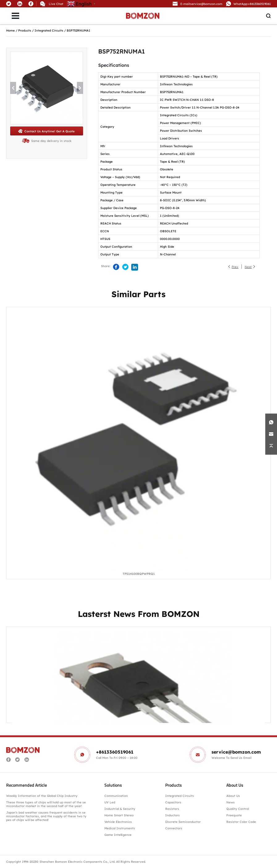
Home (10, 30)
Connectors (174, 828)
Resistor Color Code (241, 822)
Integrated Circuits (49, 30)
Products (25, 30)
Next (248, 267)
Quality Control (238, 809)
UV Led (110, 802)
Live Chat (56, 4)
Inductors (172, 815)
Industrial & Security (120, 809)
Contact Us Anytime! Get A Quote (46, 131)
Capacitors (173, 802)
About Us (233, 796)
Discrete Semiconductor (183, 822)
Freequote (234, 815)
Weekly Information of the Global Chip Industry (42, 796)
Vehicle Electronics (118, 822)
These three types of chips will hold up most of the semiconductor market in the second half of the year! (46, 804)
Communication (116, 796)
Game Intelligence (118, 835)
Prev (235, 267)
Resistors (172, 809)
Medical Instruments (120, 828)
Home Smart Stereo (120, 815)
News (231, 802)
